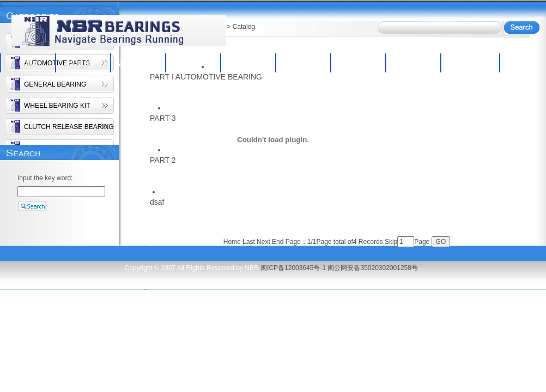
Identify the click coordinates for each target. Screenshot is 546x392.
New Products (303, 63)
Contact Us (468, 63)
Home (27, 63)
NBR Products (192, 63)
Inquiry (357, 63)
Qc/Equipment (137, 63)
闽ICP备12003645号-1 (293, 268)
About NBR (82, 63)
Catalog (248, 63)
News (412, 63)
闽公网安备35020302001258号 (372, 268)
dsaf (157, 202)
